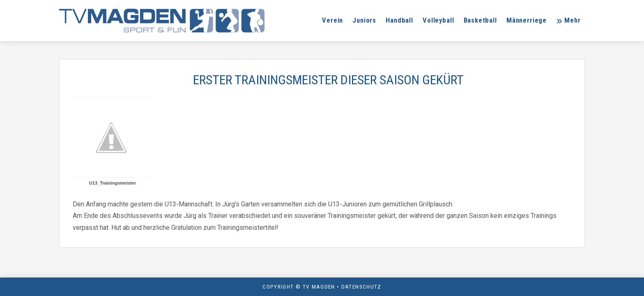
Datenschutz (361, 287)
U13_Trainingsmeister (113, 183)
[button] (568, 21)
